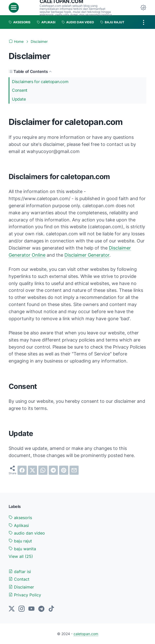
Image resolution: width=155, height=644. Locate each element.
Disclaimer (21, 587)
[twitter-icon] (12, 609)
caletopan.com (86, 634)
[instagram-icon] (22, 609)
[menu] (14, 8)
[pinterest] (64, 470)
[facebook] (22, 470)
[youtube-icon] (31, 609)
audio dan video (27, 533)
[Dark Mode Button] (143, 8)
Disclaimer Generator (87, 255)
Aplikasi (19, 525)
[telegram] (53, 470)
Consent (20, 90)
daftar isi (20, 572)
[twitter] (32, 470)
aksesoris (20, 518)
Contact (19, 579)
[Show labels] (21, 556)
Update (19, 99)
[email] (74, 470)
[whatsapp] (43, 470)
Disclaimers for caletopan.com (40, 82)
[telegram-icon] (41, 609)
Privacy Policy (25, 595)
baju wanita (22, 549)
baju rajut (20, 541)
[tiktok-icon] (51, 609)
